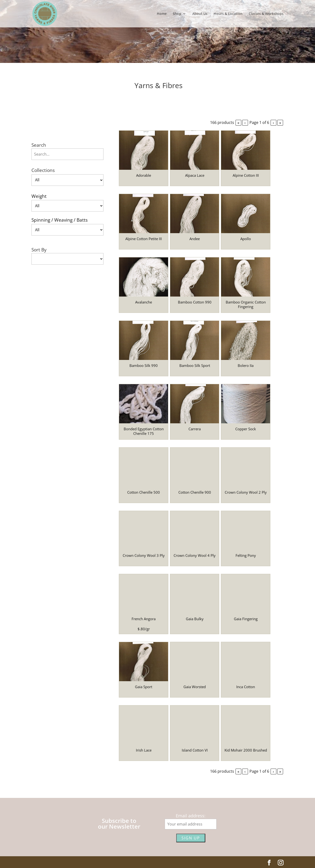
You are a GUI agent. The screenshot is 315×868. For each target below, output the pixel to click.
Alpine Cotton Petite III (144, 239)
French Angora (144, 619)
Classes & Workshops (266, 14)
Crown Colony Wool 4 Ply (195, 555)
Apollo (246, 239)
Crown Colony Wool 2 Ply (246, 492)
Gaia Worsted (195, 687)
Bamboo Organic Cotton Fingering (246, 304)
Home (162, 14)
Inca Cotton (246, 687)
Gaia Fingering (246, 619)
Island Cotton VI (195, 750)
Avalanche (144, 302)
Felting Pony (246, 555)
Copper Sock (246, 429)
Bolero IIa (246, 365)
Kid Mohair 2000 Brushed (246, 750)
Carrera (195, 429)
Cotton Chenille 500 (144, 492)
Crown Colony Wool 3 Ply (144, 555)
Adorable (144, 175)
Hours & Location (228, 14)
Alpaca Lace (195, 175)
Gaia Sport (144, 687)
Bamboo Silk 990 (144, 365)
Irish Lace (144, 750)
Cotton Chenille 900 (195, 492)
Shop (177, 14)
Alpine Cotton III (246, 175)
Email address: (191, 816)
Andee (195, 239)
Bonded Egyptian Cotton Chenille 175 (144, 431)
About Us (200, 14)
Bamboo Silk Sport (195, 365)
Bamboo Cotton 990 (195, 302)
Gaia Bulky (195, 619)
